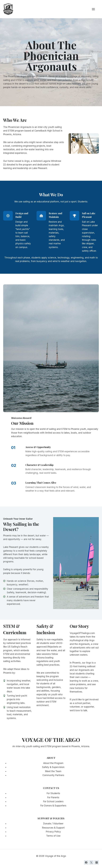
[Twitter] (91, 862)
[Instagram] (97, 862)
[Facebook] (86, 862)
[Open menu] (95, 9)
